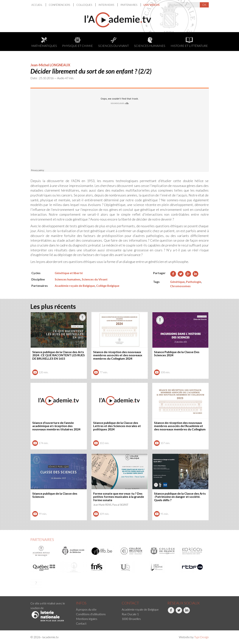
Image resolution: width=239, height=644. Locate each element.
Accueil (37, 5)
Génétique (177, 282)
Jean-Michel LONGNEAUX (50, 65)
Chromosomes (180, 286)
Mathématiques (44, 42)
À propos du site (86, 609)
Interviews (107, 5)
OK (204, 5)
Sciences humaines (150, 42)
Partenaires (129, 5)
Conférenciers (60, 5)
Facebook (171, 612)
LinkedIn (187, 612)
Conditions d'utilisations (91, 614)
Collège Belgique (108, 286)
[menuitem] (39, 5)
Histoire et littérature (189, 42)
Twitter (179, 612)
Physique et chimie (77, 42)
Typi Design (201, 637)
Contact (81, 623)
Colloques (84, 5)
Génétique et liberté (69, 273)
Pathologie (194, 282)
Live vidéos (152, 5)
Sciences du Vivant (114, 42)
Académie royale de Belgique (75, 286)
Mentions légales (87, 619)
